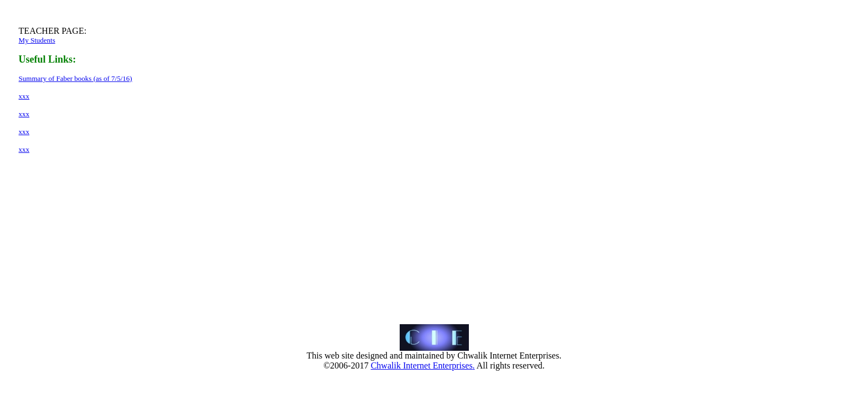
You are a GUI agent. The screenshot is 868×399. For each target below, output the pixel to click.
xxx (24, 96)
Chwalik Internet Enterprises (422, 365)
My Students (37, 40)
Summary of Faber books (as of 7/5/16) (76, 78)
